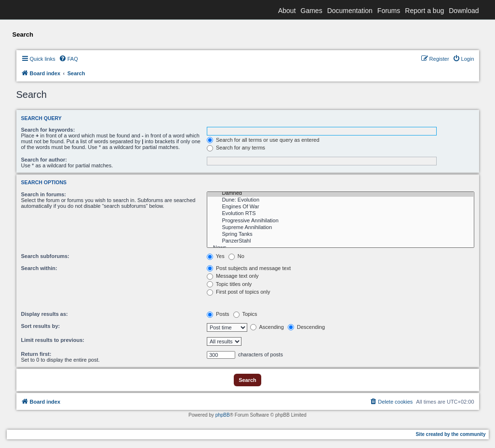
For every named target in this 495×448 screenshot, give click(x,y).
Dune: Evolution (341, 200)
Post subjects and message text (249, 268)
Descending (306, 327)
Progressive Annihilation (341, 221)
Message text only (233, 276)
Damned (341, 193)
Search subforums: (45, 256)
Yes (216, 256)
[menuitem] (68, 59)
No (236, 256)
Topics (245, 314)
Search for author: (44, 160)
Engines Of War (341, 207)
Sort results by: (41, 326)
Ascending (267, 327)
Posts (218, 314)
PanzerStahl (341, 241)
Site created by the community (450, 434)
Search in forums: (44, 194)
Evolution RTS (341, 214)
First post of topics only (239, 292)
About (287, 11)
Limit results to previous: (53, 340)
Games (312, 11)
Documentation (350, 11)
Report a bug (424, 11)
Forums (389, 11)
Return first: (36, 354)
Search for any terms (236, 148)
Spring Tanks (341, 234)
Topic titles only (229, 284)
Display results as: (45, 314)
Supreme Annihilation (341, 228)
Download (464, 11)
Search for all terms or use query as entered (263, 140)
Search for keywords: (48, 130)
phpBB (223, 415)
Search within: (39, 268)
